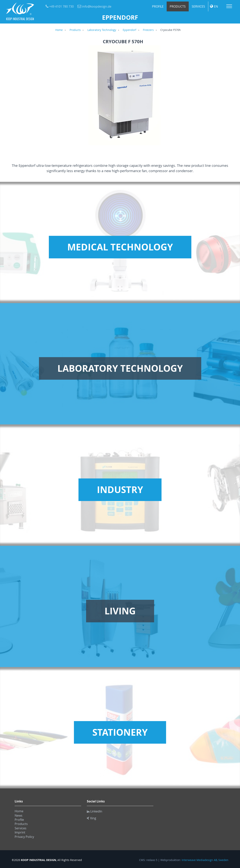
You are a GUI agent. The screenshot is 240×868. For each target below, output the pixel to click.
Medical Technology (120, 247)
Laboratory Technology (102, 30)
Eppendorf (130, 30)
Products (178, 6)
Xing (91, 818)
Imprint (20, 832)
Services (198, 6)
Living (120, 611)
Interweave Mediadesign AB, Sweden (205, 860)
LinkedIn (95, 811)
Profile (158, 6)
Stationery (120, 732)
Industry (120, 490)
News (19, 815)
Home (59, 30)
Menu (229, 6)
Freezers (148, 30)
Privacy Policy (24, 837)
